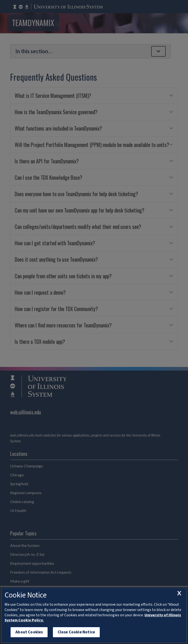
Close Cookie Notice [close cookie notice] (76, 632)
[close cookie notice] (179, 593)
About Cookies (29, 632)
